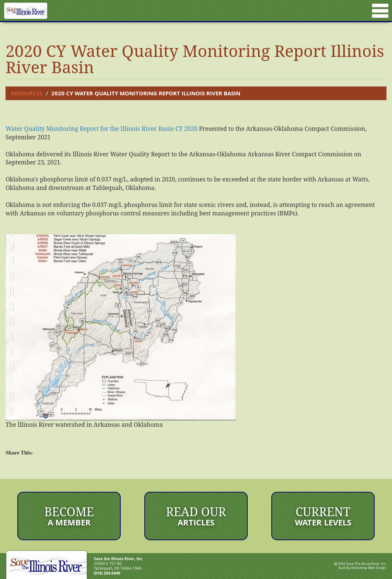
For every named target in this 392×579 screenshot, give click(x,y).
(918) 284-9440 (107, 573)
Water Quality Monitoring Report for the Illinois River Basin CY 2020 (102, 129)
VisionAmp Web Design (369, 568)
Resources (27, 93)
